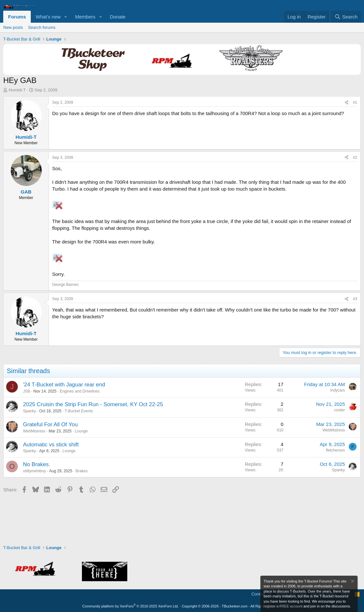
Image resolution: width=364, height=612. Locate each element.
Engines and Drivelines (80, 391)
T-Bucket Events (79, 411)
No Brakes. (37, 464)
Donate (118, 17)
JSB (27, 391)
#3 (355, 299)
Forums (17, 17)
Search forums (42, 27)
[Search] (346, 17)
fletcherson (335, 450)
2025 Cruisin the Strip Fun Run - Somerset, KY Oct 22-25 (93, 404)
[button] (66, 17)
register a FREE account (283, 606)
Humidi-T (17, 90)
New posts (13, 27)
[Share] (347, 103)
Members (85, 17)
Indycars (338, 390)
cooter (340, 410)
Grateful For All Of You (50, 424)
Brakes (81, 471)
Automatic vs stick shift (51, 445)
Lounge (81, 431)
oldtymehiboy (34, 471)
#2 (355, 158)
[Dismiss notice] (352, 582)
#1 (355, 102)
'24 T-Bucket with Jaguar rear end (64, 385)
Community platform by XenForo (131, 606)
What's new (48, 17)
